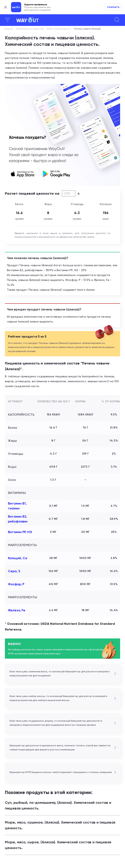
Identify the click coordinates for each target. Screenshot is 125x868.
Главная (9, 29)
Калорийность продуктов (30, 29)
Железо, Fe (17, 610)
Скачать (113, 7)
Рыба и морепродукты (59, 29)
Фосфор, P (16, 584)
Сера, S (14, 571)
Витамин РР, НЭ (20, 532)
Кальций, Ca (18, 558)
